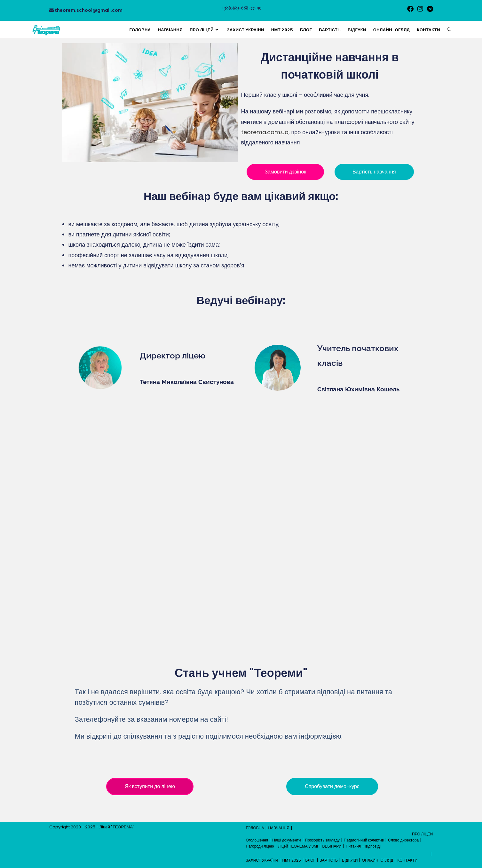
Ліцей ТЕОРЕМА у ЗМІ (298, 846)
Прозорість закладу (322, 840)
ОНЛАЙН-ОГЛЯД (377, 860)
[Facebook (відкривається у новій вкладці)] (410, 9)
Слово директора (403, 840)
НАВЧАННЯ (279, 828)
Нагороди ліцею (260, 846)
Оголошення (257, 840)
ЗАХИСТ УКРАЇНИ (262, 860)
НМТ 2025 (292, 860)
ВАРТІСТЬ (329, 860)
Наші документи (286, 840)
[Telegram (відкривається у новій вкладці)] (429, 9)
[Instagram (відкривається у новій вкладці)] (420, 9)
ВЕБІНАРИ (332, 846)
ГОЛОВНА (255, 828)
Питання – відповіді (363, 846)
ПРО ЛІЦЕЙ (422, 834)
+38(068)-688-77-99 (242, 8)
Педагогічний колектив (364, 840)
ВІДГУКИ (350, 860)
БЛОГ (310, 860)
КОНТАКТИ (407, 860)
